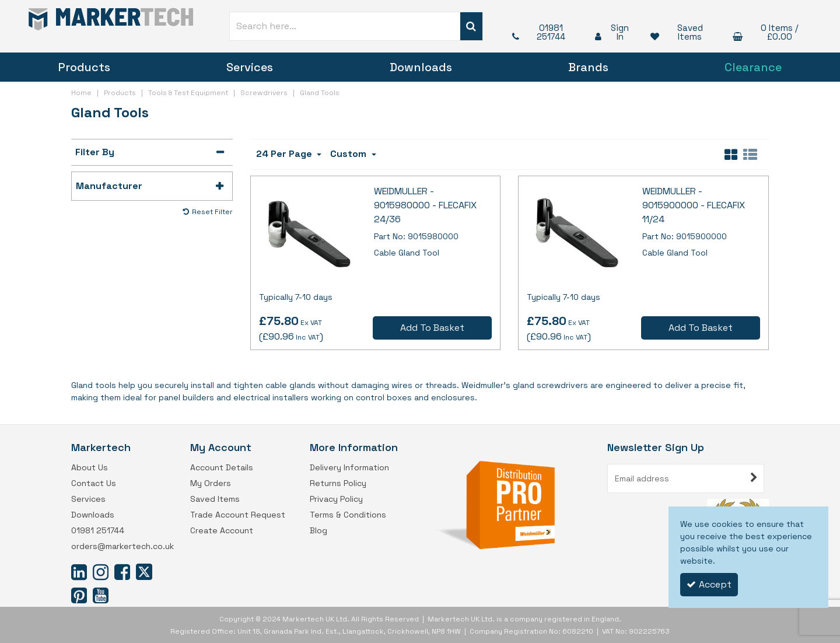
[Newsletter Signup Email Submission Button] (754, 478)
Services (250, 67)
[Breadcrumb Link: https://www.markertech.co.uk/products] (120, 92)
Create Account (222, 531)
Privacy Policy (336, 499)
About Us (90, 468)
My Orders (211, 483)
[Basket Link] (769, 32)
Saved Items (215, 499)
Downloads (421, 67)
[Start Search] (472, 26)
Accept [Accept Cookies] (709, 584)
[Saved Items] (680, 32)
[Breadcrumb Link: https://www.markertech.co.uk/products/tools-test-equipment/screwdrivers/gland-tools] (320, 92)
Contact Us (94, 483)
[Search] (345, 26)
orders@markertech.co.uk (123, 546)
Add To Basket (432, 328)
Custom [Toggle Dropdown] (349, 154)
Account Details (222, 468)
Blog (318, 531)
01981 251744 (98, 531)
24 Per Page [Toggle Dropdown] (285, 154)
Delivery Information (349, 468)
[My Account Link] (611, 32)
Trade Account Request (238, 515)
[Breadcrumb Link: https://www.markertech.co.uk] (81, 92)
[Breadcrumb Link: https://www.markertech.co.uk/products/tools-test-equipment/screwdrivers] (264, 92)
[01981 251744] (542, 32)
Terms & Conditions (348, 515)
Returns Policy (338, 483)
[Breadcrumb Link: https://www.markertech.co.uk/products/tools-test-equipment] (188, 92)
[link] (79, 572)
